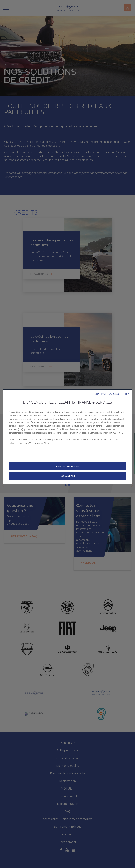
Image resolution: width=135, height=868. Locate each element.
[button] (112, 394)
